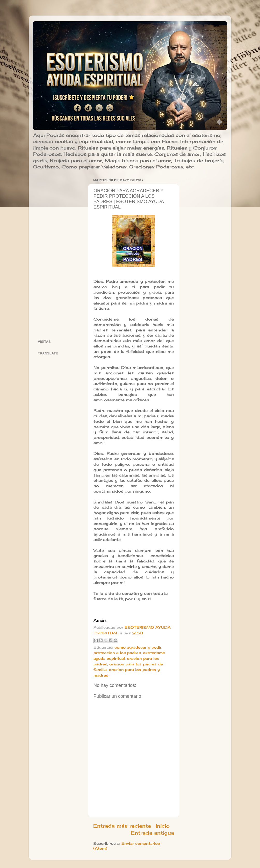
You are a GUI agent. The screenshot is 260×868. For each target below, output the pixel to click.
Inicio (163, 826)
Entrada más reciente (122, 826)
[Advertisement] (60, 254)
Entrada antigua (152, 833)
